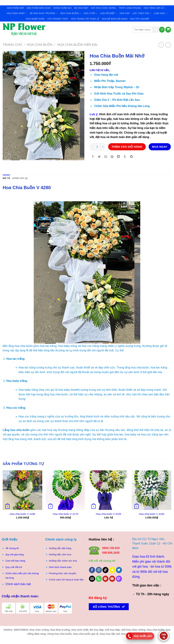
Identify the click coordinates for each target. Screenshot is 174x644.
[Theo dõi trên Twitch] (119, 579)
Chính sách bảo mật (18, 584)
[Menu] (162, 30)
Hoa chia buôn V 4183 (152, 514)
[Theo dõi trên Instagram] (99, 570)
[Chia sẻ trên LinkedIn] (119, 157)
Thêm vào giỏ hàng (127, 147)
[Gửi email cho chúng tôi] (92, 579)
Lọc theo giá (142, 13)
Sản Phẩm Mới (16, 8)
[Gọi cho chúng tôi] (99, 579)
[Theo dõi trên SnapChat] (112, 570)
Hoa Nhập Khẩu (35, 19)
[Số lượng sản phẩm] (97, 147)
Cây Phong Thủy (58, 19)
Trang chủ (12, 45)
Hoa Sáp (125, 13)
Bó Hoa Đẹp (81, 8)
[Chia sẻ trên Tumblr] (125, 157)
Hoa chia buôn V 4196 (22, 514)
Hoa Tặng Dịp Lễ (155, 8)
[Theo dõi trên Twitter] (119, 570)
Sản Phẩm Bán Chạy (39, 8)
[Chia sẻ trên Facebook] (93, 157)
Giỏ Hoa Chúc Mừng (103, 8)
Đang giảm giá (63, 8)
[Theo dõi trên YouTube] (112, 579)
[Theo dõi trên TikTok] (106, 570)
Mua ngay (160, 147)
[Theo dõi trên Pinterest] (106, 579)
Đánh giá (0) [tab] (20, 178)
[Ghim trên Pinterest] (112, 157)
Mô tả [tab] (6, 178)
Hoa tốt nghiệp (140, 19)
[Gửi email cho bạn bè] (106, 157)
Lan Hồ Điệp (109, 13)
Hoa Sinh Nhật (17, 13)
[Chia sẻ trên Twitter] (99, 157)
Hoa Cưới (91, 13)
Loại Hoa (161, 13)
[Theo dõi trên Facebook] (92, 570)
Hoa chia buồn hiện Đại (77, 45)
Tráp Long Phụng (130, 8)
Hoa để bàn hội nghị (115, 19)
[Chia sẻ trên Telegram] (131, 157)
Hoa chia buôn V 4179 (66, 514)
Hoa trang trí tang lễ (85, 19)
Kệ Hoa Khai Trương (44, 13)
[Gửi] (156, 30)
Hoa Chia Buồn (71, 13)
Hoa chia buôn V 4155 (108, 514)
